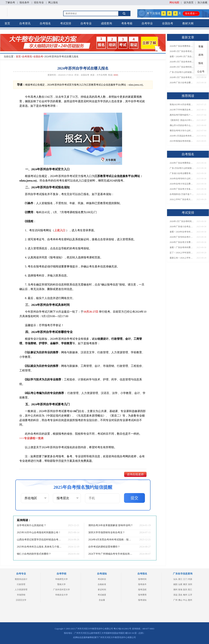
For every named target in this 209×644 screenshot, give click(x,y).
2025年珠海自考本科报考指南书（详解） (182, 141)
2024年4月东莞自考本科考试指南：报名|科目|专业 (111, 540)
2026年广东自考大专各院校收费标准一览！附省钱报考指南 (182, 189)
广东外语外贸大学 (61, 590)
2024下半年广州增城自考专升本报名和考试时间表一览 (111, 554)
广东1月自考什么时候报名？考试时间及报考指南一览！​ (182, 72)
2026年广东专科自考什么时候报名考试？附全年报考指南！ (182, 237)
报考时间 (142, 579)
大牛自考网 (102, 75)
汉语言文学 (21, 600)
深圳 (190, 584)
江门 (185, 579)
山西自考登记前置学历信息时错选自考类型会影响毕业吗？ (39, 540)
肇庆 (185, 584)
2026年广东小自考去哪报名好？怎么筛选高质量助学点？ (182, 83)
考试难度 (102, 595)
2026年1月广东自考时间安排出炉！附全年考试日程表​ (182, 67)
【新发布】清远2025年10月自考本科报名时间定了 (182, 120)
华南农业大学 (61, 595)
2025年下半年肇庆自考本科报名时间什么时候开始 (182, 110)
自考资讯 (25, 23)
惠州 (190, 600)
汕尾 (180, 584)
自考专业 (86, 23)
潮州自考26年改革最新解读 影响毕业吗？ (111, 525)
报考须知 (142, 600)
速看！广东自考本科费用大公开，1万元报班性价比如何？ (182, 247)
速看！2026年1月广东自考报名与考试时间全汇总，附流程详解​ (182, 57)
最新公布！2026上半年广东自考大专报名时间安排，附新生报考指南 (182, 258)
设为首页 (189, 3)
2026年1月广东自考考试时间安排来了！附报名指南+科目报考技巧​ (182, 51)
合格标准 (102, 584)
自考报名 (45, 23)
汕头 (175, 579)
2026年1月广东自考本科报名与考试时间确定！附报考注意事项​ (182, 62)
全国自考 (168, 23)
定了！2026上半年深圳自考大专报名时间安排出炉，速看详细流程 (182, 253)
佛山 (180, 600)
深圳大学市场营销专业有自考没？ (107, 532)
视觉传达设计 (21, 579)
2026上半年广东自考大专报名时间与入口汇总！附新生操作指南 (182, 199)
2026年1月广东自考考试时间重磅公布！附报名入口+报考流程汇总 (182, 77)
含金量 (102, 600)
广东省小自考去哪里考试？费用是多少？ (182, 173)
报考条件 (142, 584)
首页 (7, 23)
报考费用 (142, 595)
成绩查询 (106, 23)
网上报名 (53, 3)
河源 (190, 579)
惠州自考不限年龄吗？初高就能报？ (182, 115)
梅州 (185, 595)
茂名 (180, 595)
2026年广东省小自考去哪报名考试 (182, 227)
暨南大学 (61, 584)
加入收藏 (202, 3)
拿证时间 (102, 590)
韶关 (185, 590)
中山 (185, 600)
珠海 (180, 590)
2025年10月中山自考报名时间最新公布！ (39, 532)
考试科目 (102, 579)
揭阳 (175, 584)
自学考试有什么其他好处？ (32, 525)
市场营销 (21, 595)
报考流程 (142, 590)
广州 (175, 600)
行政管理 (21, 584)
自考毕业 (147, 23)
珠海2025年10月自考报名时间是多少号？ (182, 104)
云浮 (190, 595)
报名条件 (24, 3)
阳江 (190, 590)
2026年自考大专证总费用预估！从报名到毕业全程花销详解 (182, 184)
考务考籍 (127, 23)
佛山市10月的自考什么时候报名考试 (182, 125)
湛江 (180, 579)
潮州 (175, 590)
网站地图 (174, 3)
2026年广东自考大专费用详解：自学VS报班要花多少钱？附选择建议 (182, 242)
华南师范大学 (61, 579)
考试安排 (66, 23)
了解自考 (10, 3)
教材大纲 (188, 23)
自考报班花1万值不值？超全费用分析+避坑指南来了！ (182, 194)
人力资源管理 (21, 590)
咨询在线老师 (135, 474)
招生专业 (39, 3)
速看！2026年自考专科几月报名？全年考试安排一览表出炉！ (182, 232)
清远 (175, 595)
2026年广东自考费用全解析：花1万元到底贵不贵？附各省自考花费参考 (182, 46)
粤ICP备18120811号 (122, 629)
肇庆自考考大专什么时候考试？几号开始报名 (182, 131)
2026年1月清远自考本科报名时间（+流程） (182, 136)
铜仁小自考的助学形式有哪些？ (34, 554)
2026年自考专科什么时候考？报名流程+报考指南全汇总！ (182, 179)
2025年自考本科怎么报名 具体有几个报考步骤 (39, 547)
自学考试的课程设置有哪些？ (104, 547)
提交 (134, 498)
